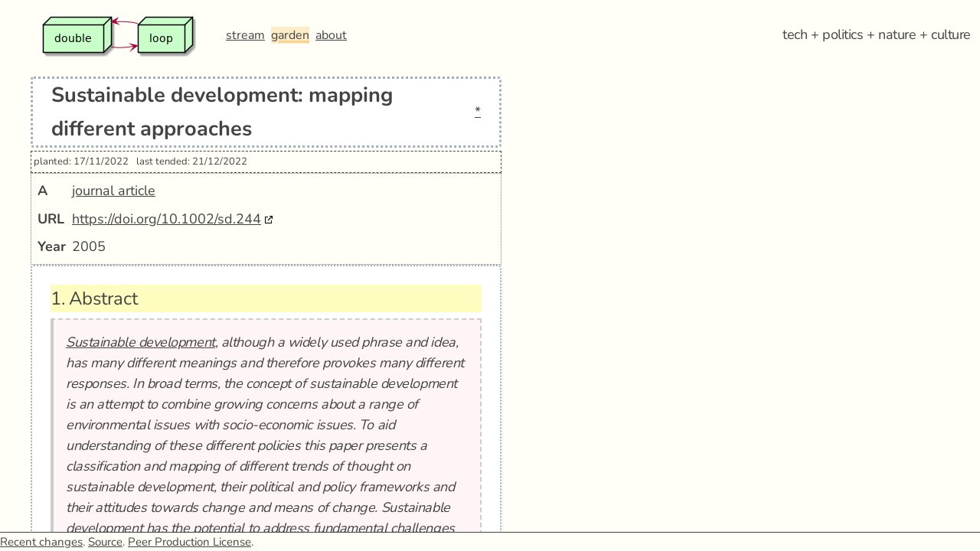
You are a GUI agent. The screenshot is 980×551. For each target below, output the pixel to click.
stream (245, 35)
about (331, 35)
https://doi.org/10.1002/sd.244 (167, 219)
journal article (114, 191)
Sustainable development (140, 342)
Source (105, 542)
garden (290, 35)
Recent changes (41, 542)
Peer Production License (189, 542)
